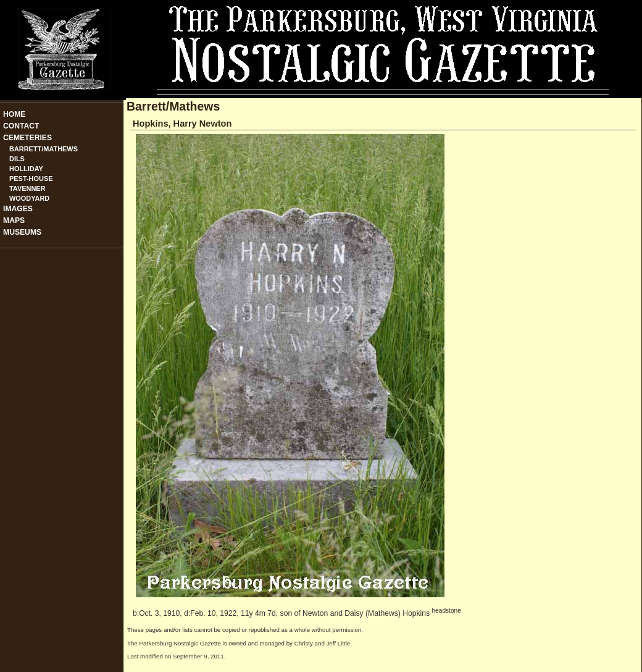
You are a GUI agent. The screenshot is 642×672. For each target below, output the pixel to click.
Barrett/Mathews (44, 149)
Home (14, 114)
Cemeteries (27, 138)
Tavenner (27, 188)
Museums (22, 232)
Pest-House (31, 178)
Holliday (26, 169)
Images (18, 209)
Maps (14, 220)
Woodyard (29, 198)
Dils (17, 159)
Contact (21, 126)
